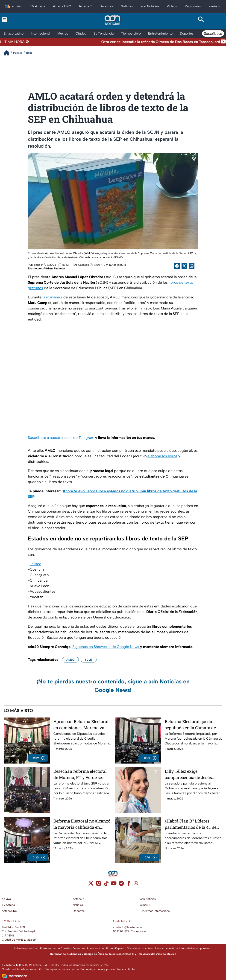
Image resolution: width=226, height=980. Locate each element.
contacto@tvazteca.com (129, 927)
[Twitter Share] (184, 266)
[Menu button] (25, 20)
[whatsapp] (136, 884)
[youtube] (114, 885)
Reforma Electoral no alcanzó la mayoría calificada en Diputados (82, 824)
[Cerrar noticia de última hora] (223, 42)
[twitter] (91, 885)
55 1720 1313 (121, 931)
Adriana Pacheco (54, 268)
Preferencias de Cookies (56, 948)
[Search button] (201, 20)
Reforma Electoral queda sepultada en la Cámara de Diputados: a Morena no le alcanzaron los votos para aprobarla (190, 725)
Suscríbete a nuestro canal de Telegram (62, 438)
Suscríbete (213, 34)
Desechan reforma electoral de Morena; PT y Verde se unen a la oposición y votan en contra (80, 774)
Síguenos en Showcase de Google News (106, 647)
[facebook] (129, 885)
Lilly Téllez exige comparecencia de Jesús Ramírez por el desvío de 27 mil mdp (191, 774)
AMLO (70, 660)
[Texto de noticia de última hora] (125, 42)
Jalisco (35, 564)
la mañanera (52, 297)
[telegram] (121, 885)
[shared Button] (192, 266)
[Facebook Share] (177, 266)
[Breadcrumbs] (8, 53)
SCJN (89, 660)
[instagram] (98, 885)
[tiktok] (106, 885)
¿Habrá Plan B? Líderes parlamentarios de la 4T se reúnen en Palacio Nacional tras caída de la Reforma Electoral (192, 824)
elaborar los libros (162, 456)
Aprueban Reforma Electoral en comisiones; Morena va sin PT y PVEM (81, 725)
